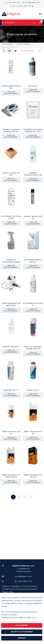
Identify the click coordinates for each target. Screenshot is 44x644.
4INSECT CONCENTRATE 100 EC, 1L (33, 174)
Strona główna (8, 44)
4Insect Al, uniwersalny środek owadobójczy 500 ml (11, 261)
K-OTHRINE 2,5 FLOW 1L (33, 304)
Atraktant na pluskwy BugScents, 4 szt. (33, 130)
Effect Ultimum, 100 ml (11, 433)
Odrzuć (22, 638)
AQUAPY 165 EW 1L (11, 347)
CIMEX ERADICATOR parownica (11, 304)
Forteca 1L (33, 86)
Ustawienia (22, 625)
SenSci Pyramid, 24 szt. (11, 174)
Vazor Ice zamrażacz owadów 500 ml (33, 348)
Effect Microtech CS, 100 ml (33, 476)
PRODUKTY (8, 22)
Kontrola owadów (24, 44)
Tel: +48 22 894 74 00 (23, 581)
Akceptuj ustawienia (22, 632)
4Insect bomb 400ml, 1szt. (11, 87)
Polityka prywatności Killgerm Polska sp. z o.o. (20, 618)
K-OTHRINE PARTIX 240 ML (33, 261)
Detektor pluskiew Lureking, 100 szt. (11, 130)
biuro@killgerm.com (31, 2)
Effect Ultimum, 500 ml (33, 433)
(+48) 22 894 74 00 (13, 2)
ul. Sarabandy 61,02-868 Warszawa (23, 569)
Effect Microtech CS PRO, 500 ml (11, 476)
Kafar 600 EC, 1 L (11, 390)
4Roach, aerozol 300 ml (33, 217)
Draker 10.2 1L (33, 390)
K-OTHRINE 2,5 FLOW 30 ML (11, 217)
